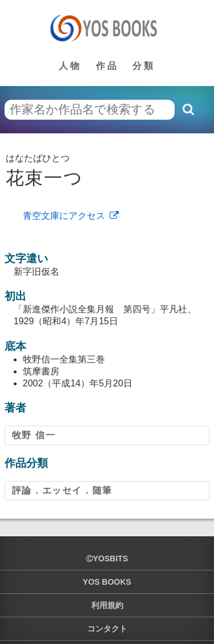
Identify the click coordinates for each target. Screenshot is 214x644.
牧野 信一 (34, 435)
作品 (107, 66)
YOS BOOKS (107, 582)
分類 (144, 66)
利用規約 (107, 605)
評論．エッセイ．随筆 (62, 490)
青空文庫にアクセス (64, 216)
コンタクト (107, 629)
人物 (70, 66)
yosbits (107, 559)
